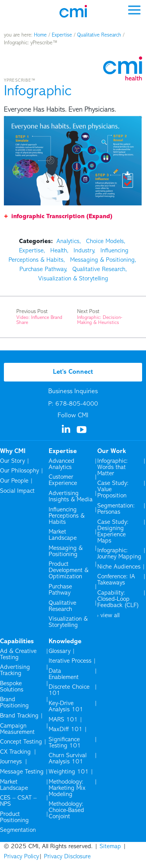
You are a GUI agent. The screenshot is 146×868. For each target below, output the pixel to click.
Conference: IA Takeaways (116, 580)
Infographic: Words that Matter (113, 467)
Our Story (12, 461)
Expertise (62, 35)
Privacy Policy (21, 857)
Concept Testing (21, 742)
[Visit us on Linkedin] (67, 432)
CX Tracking (16, 752)
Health (59, 251)
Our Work (112, 451)
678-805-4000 (77, 404)
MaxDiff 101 (66, 730)
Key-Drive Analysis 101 (66, 707)
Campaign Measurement (18, 729)
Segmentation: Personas (116, 509)
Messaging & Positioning (102, 260)
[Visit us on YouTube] (82, 432)
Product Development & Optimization (69, 570)
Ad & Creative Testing (18, 654)
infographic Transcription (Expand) (62, 217)
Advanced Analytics (62, 464)
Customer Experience (63, 480)
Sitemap (110, 847)
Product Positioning (15, 817)
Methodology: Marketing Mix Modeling (67, 788)
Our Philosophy (19, 471)
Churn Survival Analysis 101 (68, 759)
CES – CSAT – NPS (18, 801)
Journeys (11, 762)
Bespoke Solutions (12, 687)
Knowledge (65, 642)
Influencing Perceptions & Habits (67, 516)
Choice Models (105, 241)
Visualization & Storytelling (73, 279)
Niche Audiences (119, 567)
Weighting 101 (69, 772)
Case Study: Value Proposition (113, 490)
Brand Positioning (14, 703)
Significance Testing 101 (65, 743)
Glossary (60, 651)
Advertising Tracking (15, 670)
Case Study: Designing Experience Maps (113, 532)
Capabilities (17, 642)
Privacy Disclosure (67, 857)
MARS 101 (63, 720)
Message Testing (22, 772)
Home (40, 35)
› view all (108, 616)
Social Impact (17, 491)
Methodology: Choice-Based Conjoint (66, 810)
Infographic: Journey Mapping (119, 554)
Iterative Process (70, 661)
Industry (84, 251)
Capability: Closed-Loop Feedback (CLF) (118, 599)
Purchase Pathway (43, 269)
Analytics (68, 241)
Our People (14, 481)
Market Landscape (63, 535)
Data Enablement (64, 674)
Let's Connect (73, 372)
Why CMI (13, 451)
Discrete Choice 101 (69, 690)
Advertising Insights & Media (71, 497)
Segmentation (18, 830)
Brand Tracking (19, 716)
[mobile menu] (134, 10)
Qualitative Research (99, 35)
